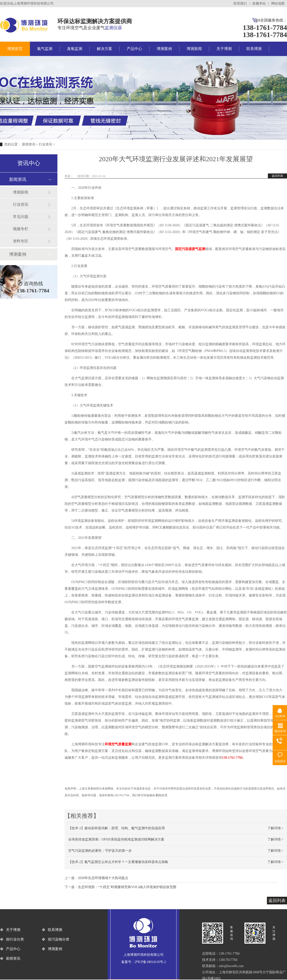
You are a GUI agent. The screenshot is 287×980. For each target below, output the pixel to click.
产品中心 (134, 49)
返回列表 (277, 176)
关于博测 (224, 49)
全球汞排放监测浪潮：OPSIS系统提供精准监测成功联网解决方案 (116, 839)
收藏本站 (259, 3)
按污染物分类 (59, 939)
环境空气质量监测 (118, 744)
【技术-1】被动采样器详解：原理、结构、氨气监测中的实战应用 (116, 828)
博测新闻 (194, 49)
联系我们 (240, 3)
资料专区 (21, 241)
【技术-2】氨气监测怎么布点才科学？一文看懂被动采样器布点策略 (118, 862)
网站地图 (278, 3)
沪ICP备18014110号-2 (150, 962)
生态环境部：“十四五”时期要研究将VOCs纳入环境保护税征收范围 (127, 887)
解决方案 (105, 49)
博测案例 (164, 49)
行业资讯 (45, 144)
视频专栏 (21, 229)
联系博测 (254, 49)
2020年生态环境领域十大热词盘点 (103, 878)
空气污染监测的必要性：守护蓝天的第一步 (100, 851)
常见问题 (21, 217)
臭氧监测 (75, 49)
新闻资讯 (29, 144)
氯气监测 (45, 49)
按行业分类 (15, 939)
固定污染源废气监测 (190, 249)
